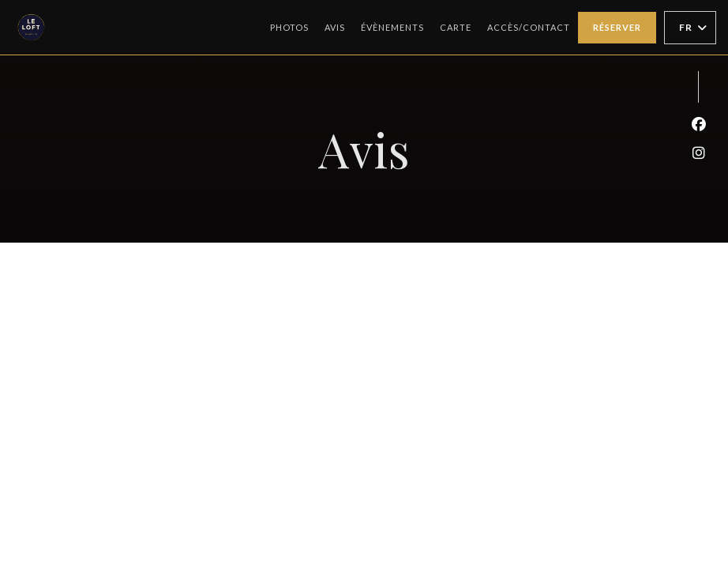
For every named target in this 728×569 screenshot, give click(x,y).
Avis (335, 27)
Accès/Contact (529, 27)
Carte (456, 26)
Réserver (617, 27)
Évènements (392, 27)
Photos (289, 27)
